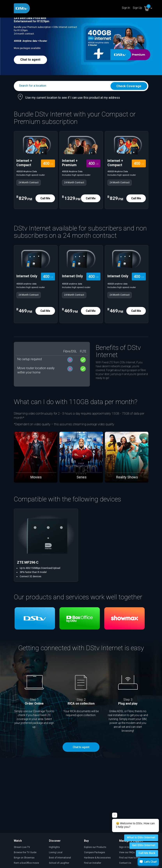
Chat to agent (30, 60)
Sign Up (137, 8)
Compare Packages (95, 852)
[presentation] (12, 454)
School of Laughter (59, 863)
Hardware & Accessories (97, 858)
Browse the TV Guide (25, 852)
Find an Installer (93, 863)
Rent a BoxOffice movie (26, 863)
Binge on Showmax (24, 858)
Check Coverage (129, 86)
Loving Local (56, 852)
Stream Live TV (22, 847)
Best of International (60, 858)
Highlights (54, 847)
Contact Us (125, 863)
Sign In (126, 8)
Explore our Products (95, 847)
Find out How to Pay (130, 858)
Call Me (45, 198)
